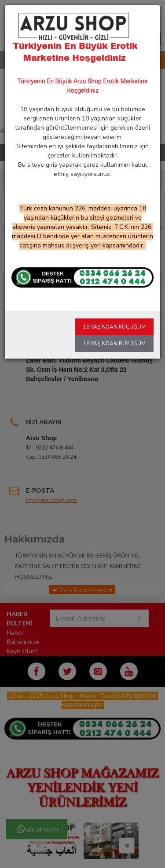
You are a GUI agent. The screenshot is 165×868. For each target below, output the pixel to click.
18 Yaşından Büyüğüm (114, 344)
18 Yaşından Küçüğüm (114, 327)
